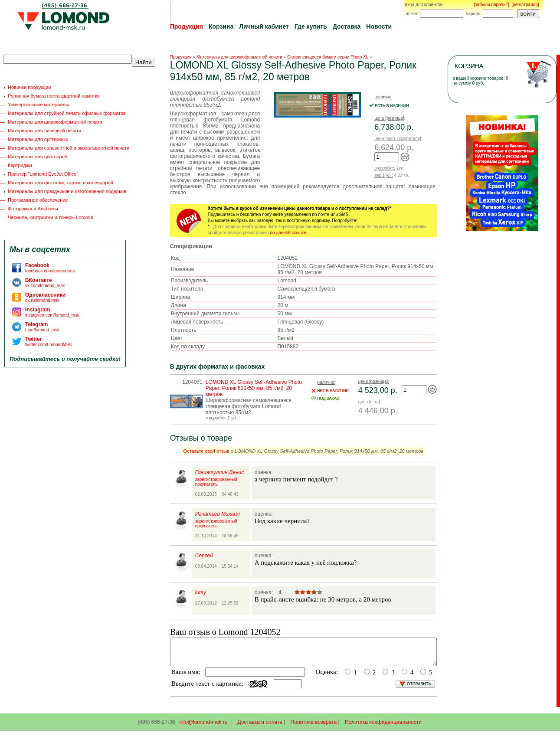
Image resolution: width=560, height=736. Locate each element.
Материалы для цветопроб (38, 157)
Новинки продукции (29, 87)
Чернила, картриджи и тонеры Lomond (51, 217)
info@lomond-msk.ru (203, 727)
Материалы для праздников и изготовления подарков (67, 191)
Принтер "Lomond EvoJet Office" (43, 174)
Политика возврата (314, 727)
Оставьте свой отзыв (206, 451)
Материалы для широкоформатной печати (55, 122)
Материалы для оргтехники (38, 139)
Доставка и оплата (260, 727)
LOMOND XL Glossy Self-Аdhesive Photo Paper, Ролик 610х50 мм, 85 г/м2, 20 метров (254, 388)
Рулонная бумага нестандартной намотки (54, 96)
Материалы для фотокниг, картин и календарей (61, 183)
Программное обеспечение (38, 200)
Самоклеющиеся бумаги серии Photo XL (328, 57)
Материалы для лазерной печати (44, 131)
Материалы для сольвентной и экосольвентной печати (69, 148)
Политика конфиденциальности (383, 727)
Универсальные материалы (38, 105)
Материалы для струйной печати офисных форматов (67, 113)
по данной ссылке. (289, 233)
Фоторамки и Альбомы (33, 209)
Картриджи (20, 165)
